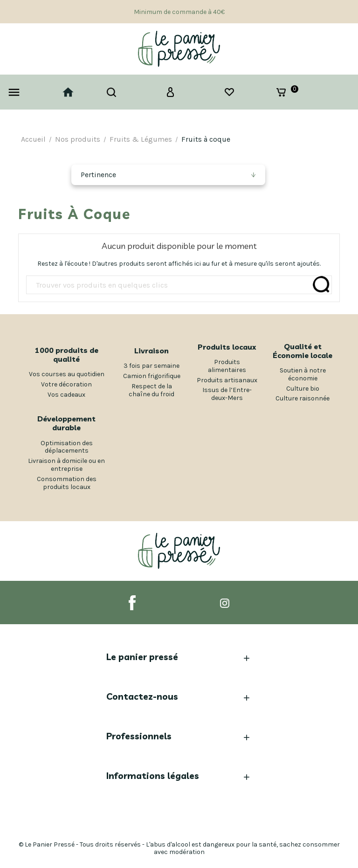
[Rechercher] (179, 285)
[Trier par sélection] (168, 175)
